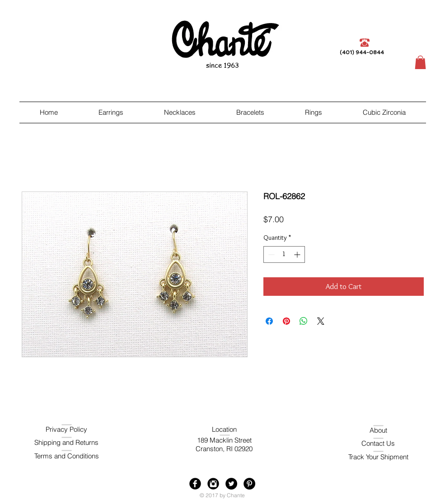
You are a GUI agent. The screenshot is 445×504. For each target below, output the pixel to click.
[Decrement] (270, 254)
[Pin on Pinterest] (286, 321)
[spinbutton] (284, 254)
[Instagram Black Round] (213, 484)
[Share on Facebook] (269, 321)
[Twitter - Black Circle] (231, 484)
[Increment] (298, 254)
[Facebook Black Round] (195, 484)
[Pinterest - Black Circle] (249, 484)
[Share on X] (321, 321)
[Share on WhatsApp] (304, 321)
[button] (420, 62)
